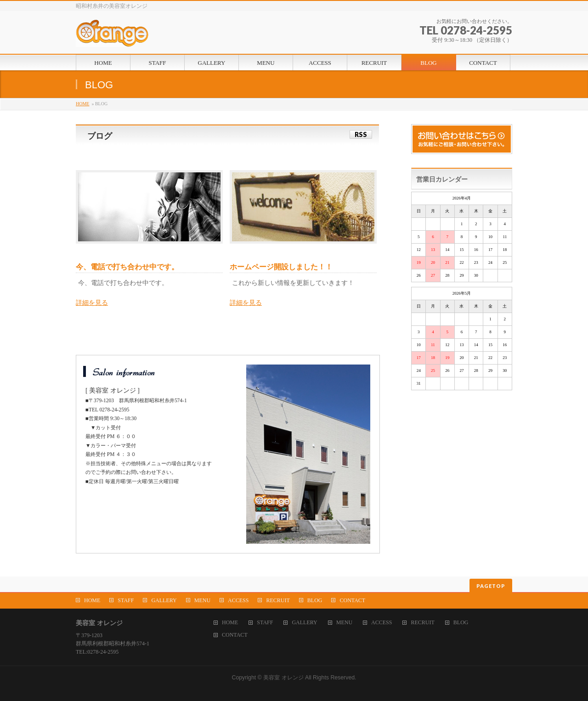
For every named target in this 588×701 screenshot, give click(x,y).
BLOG (315, 600)
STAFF (126, 600)
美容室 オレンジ (283, 678)
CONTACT (352, 600)
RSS (361, 134)
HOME (82, 104)
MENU (202, 600)
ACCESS (238, 600)
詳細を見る (92, 303)
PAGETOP (491, 586)
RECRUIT (278, 600)
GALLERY (164, 600)
